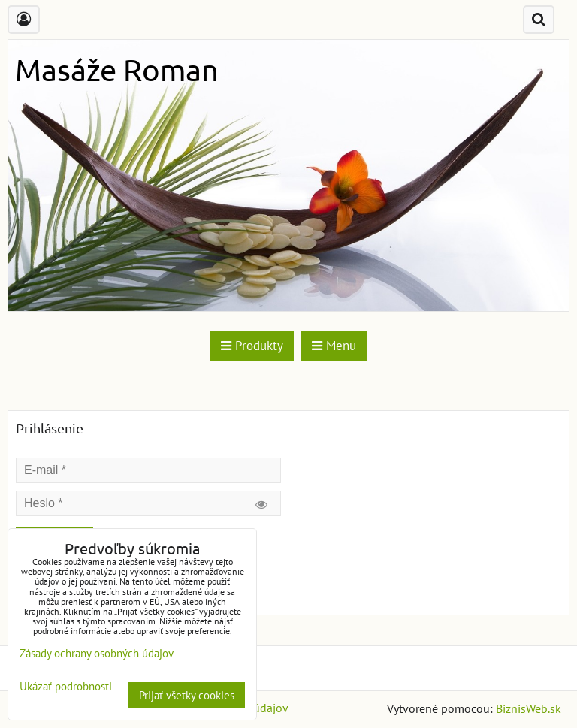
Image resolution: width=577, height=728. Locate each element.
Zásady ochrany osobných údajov (97, 653)
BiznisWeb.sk (529, 708)
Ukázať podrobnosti (66, 687)
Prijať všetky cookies (187, 695)
